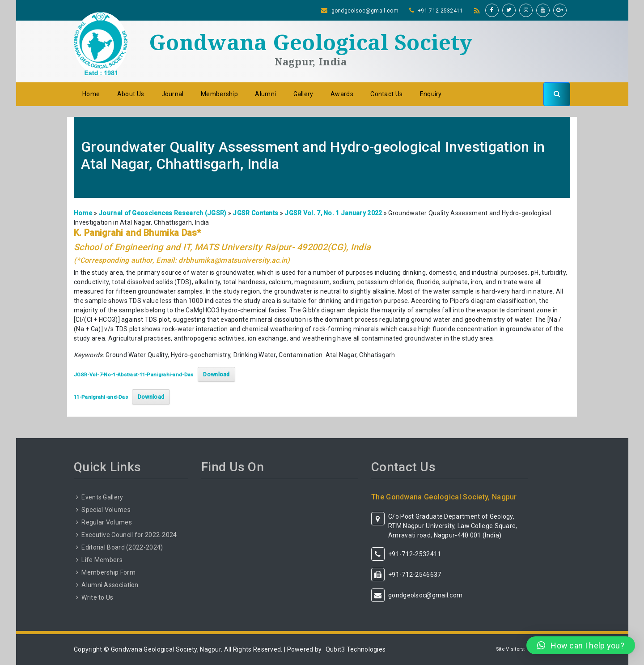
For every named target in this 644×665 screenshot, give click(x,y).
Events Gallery (102, 497)
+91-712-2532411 (441, 11)
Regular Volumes (107, 522)
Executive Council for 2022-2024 (129, 535)
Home (91, 94)
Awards (342, 94)
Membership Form (108, 572)
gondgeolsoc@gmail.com (365, 11)
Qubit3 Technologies (356, 649)
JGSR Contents (255, 213)
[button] (581, 645)
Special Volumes (106, 510)
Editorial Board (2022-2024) (122, 547)
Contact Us (386, 94)
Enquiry (431, 94)
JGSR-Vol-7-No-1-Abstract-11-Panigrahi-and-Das (134, 375)
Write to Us (97, 597)
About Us (131, 94)
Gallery (303, 94)
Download (216, 374)
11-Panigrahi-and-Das (101, 397)
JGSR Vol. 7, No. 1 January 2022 (333, 213)
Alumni (265, 94)
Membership (219, 94)
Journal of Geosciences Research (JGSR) (162, 213)
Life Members (102, 560)
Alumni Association (110, 585)
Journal (173, 94)
